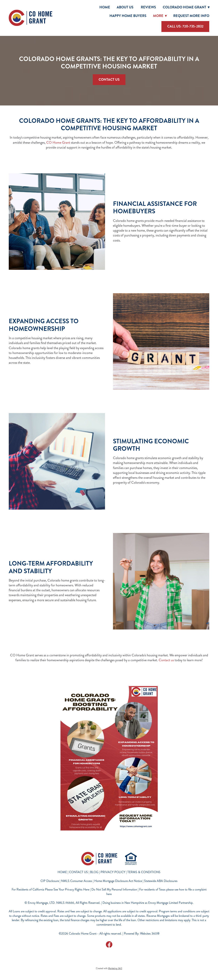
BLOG (94, 872)
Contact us (166, 660)
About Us (125, 7)
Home (105, 7)
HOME (62, 872)
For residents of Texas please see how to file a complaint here (156, 892)
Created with (109, 968)
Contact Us (109, 80)
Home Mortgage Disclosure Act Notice (118, 881)
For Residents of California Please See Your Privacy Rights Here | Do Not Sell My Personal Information (74, 889)
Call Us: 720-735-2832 (185, 26)
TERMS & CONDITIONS (144, 872)
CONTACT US (78, 872)
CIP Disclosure (50, 881)
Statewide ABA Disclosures (161, 881)
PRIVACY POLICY (113, 872)
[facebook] (109, 944)
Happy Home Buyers (128, 16)
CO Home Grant (59, 143)
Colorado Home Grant (186, 7)
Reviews (148, 7)
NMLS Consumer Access (77, 881)
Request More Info (191, 16)
